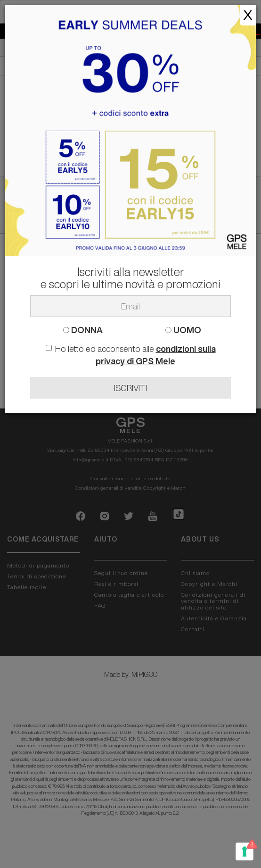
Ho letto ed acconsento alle (131, 355)
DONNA (83, 330)
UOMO (183, 330)
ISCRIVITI (130, 388)
